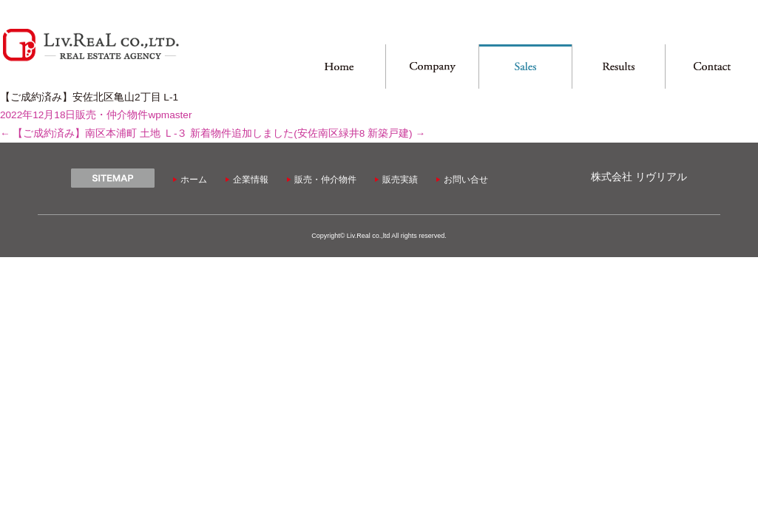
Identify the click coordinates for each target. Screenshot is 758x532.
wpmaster (170, 115)
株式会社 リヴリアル (639, 177)
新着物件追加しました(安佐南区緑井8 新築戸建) (308, 133)
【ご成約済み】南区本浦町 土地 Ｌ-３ (94, 133)
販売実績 (400, 180)
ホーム (194, 180)
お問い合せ (466, 180)
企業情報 (251, 180)
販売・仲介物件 (112, 115)
